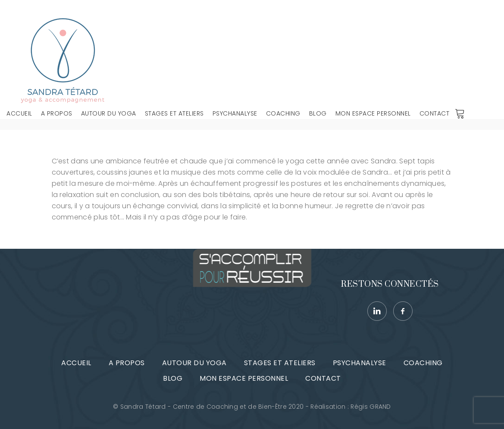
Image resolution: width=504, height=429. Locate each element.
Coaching (283, 113)
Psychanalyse (235, 113)
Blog (318, 113)
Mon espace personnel (373, 113)
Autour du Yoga (109, 113)
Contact (435, 113)
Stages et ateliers (174, 113)
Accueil (19, 113)
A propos (57, 113)
